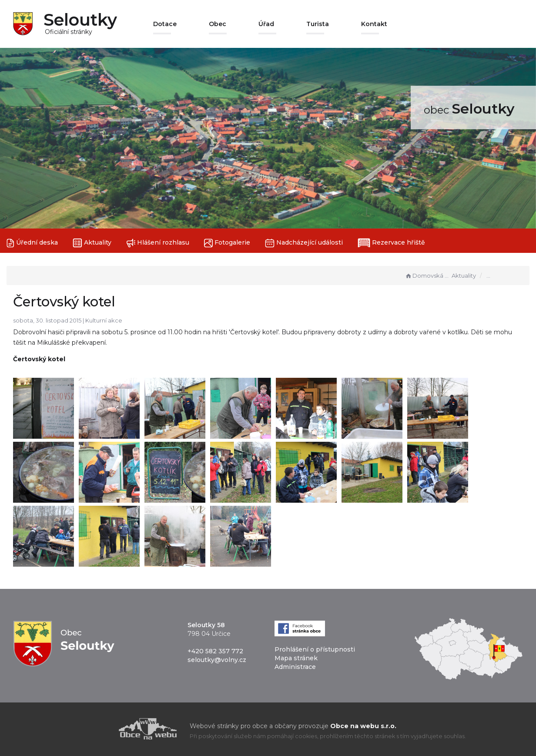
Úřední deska (32, 243)
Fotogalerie (227, 243)
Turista (318, 24)
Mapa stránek (296, 658)
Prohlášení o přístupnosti (315, 649)
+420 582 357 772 (215, 651)
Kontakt (374, 24)
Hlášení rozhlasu (158, 243)
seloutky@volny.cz (217, 660)
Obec (218, 24)
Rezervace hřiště (391, 243)
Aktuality (92, 243)
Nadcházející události (304, 243)
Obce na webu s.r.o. (363, 726)
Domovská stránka (427, 276)
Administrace (295, 667)
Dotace (165, 24)
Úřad (266, 24)
